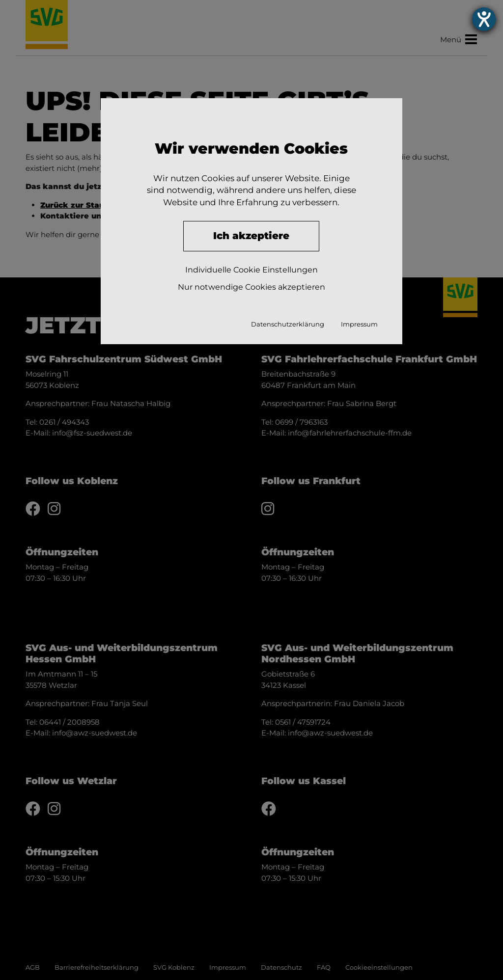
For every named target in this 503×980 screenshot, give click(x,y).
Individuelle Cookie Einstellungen (251, 270)
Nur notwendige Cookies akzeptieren (251, 287)
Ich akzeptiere (251, 236)
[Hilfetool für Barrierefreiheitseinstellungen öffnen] (484, 19)
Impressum (359, 324)
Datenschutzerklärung (288, 324)
